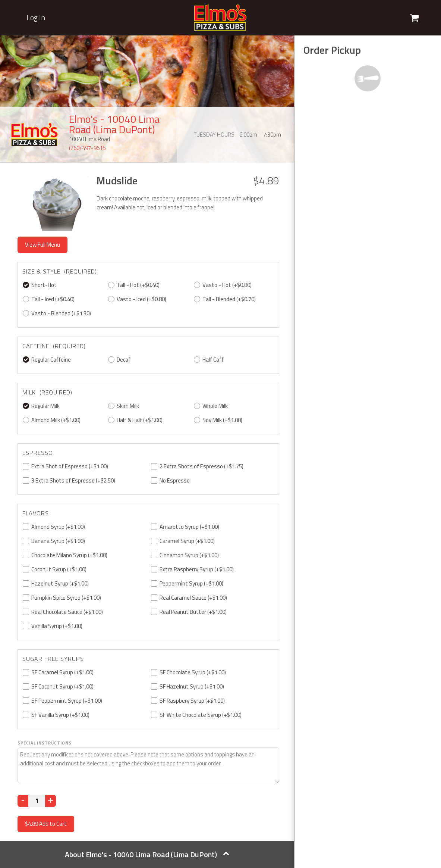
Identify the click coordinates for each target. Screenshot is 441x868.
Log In (36, 18)
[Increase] (51, 801)
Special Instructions (45, 743)
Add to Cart (46, 824)
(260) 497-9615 (87, 148)
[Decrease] (23, 801)
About (147, 854)
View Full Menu (42, 245)
